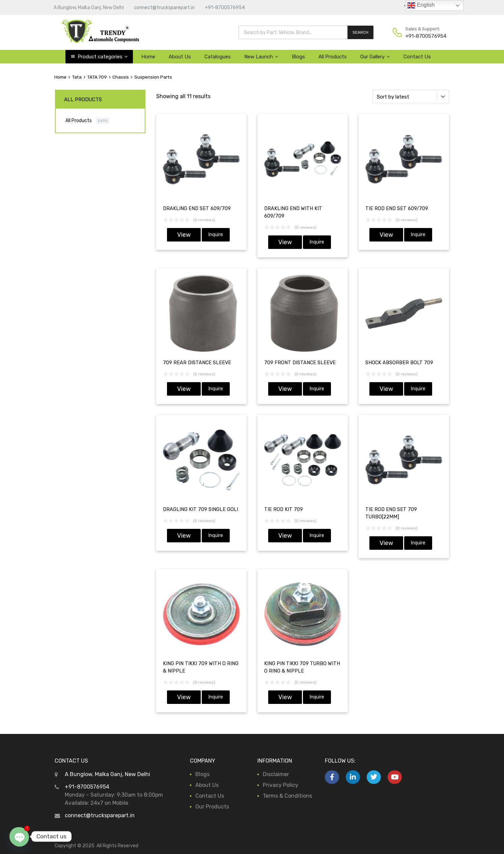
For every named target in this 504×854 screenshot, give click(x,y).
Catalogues (218, 57)
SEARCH (360, 32)
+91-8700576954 (225, 8)
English (421, 5)
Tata (77, 77)
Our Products (212, 807)
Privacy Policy (281, 785)
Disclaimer (276, 774)
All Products (333, 57)
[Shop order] (411, 96)
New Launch (261, 57)
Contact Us (417, 57)
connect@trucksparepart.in (164, 8)
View (184, 235)
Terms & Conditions (287, 796)
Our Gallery (375, 57)
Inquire (216, 235)
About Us (180, 57)
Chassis (121, 77)
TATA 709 (97, 77)
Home (148, 57)
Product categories (103, 57)
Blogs (298, 57)
